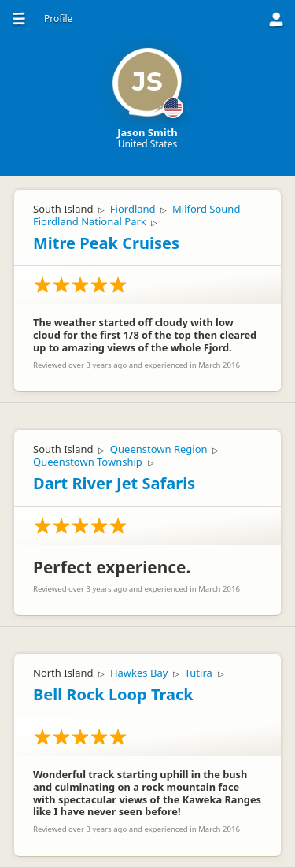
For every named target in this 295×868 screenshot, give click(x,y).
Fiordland (133, 209)
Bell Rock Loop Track (113, 694)
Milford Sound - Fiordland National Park (140, 215)
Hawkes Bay (139, 673)
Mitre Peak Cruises (106, 243)
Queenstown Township (88, 462)
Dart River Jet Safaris (114, 483)
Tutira (199, 673)
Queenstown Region (159, 449)
